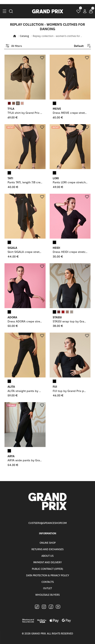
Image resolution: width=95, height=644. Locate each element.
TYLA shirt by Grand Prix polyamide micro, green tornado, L (25, 113)
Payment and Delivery (47, 562)
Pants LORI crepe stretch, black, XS (70, 182)
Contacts (48, 582)
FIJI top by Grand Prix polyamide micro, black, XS (70, 391)
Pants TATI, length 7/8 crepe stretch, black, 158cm (25, 182)
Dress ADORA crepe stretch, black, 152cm (25, 321)
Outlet (47, 588)
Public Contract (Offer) (47, 569)
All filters (14, 46)
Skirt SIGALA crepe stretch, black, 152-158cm (25, 252)
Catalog (24, 36)
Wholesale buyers (47, 595)
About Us (47, 556)
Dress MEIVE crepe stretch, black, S (70, 113)
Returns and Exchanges (47, 549)
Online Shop (48, 543)
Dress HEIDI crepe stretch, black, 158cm (70, 252)
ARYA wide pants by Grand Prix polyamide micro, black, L (25, 460)
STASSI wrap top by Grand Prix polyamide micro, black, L (70, 321)
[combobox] (79, 46)
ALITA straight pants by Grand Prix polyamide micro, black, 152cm (25, 391)
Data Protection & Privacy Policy (48, 575)
